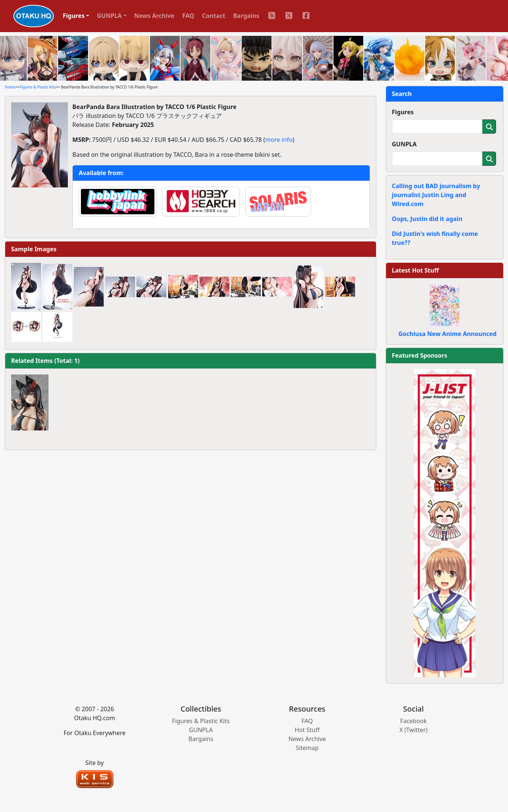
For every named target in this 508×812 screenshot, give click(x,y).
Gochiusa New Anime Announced (447, 334)
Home (10, 87)
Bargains (246, 16)
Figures (403, 112)
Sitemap (307, 748)
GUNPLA (404, 144)
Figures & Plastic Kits (38, 87)
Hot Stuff (307, 730)
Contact (214, 16)
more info (279, 140)
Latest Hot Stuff (416, 270)
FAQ (188, 16)
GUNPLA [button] (109, 16)
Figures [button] (74, 16)
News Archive (154, 16)
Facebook (414, 721)
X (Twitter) (414, 730)
